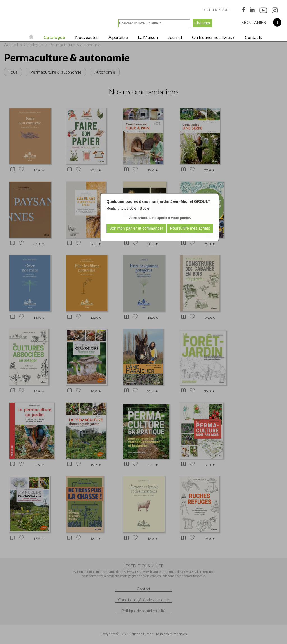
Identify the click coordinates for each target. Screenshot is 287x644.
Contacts (253, 37)
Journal (174, 37)
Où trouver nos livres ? (213, 37)
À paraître (118, 37)
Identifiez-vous (217, 9)
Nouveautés (86, 37)
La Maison (147, 37)
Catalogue (54, 37)
